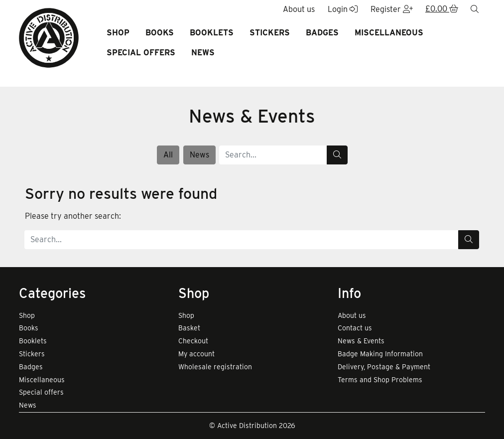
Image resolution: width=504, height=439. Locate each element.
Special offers (141, 53)
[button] (442, 9)
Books (160, 33)
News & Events (361, 341)
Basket (189, 328)
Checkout (193, 341)
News (203, 53)
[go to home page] (49, 37)
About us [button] (299, 9)
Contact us (355, 328)
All (168, 155)
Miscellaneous (389, 33)
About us (352, 315)
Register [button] (392, 9)
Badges (322, 33)
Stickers (270, 33)
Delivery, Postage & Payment (384, 367)
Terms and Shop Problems (380, 380)
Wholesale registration (215, 367)
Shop (118, 33)
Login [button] (343, 9)
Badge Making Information (380, 354)
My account (196, 354)
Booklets (212, 33)
